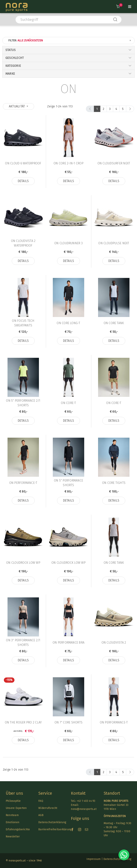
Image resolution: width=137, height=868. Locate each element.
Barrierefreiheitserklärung (55, 829)
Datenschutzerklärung (52, 822)
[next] (130, 109)
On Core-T (68, 403)
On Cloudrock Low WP (23, 563)
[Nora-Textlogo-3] (17, 4)
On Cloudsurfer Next (114, 163)
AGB (41, 815)
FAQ (41, 801)
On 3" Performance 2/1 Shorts (23, 643)
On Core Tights (114, 483)
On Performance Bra (68, 643)
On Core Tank (114, 323)
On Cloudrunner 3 (68, 243)
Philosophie (13, 801)
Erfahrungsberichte (18, 829)
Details (23, 181)
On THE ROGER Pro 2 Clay (23, 722)
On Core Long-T (68, 323)
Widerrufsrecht (48, 808)
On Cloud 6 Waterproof (23, 163)
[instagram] (80, 830)
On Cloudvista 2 (114, 643)
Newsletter (13, 837)
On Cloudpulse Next (114, 243)
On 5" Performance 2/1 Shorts (23, 403)
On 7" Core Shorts (68, 722)
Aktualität (17, 106)
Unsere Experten (16, 808)
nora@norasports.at (84, 809)
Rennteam (12, 815)
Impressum (94, 859)
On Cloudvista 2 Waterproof (23, 243)
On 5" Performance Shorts (68, 483)
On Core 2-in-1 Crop (68, 163)
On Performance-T (23, 483)
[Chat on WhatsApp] (124, 855)
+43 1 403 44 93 (86, 801)
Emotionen (13, 822)
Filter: (70, 41)
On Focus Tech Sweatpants (23, 323)
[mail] (87, 830)
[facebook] (72, 830)
